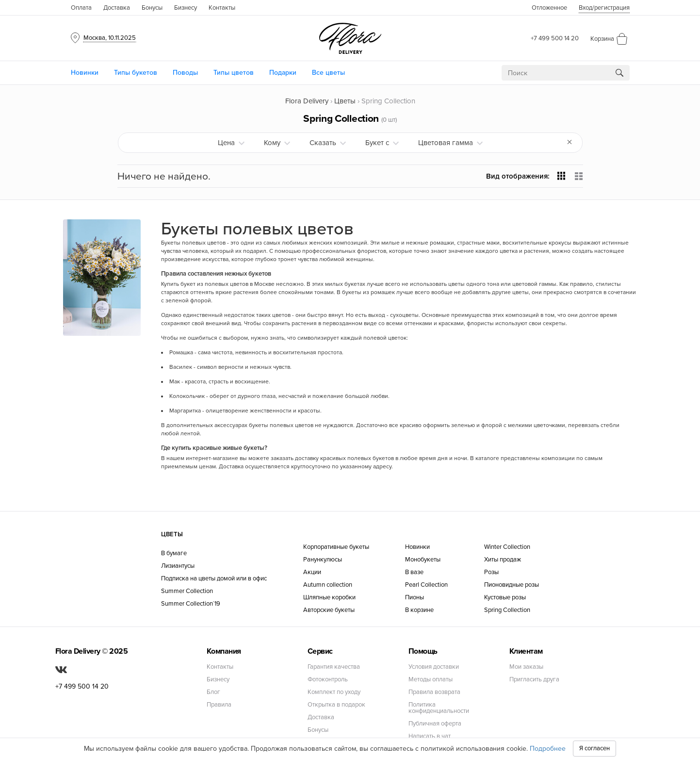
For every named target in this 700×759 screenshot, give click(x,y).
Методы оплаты (431, 680)
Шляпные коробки (329, 598)
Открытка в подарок (336, 705)
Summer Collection (187, 591)
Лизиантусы (178, 566)
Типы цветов (234, 73)
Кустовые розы (505, 598)
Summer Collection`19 (191, 604)
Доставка (117, 8)
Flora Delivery (307, 101)
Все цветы (328, 73)
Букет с (377, 143)
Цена (226, 143)
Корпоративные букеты (336, 547)
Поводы (185, 73)
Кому (272, 143)
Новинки (85, 73)
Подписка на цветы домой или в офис (214, 579)
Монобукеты (423, 560)
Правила (219, 705)
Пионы (415, 598)
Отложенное (549, 8)
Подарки (283, 73)
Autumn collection (328, 585)
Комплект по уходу (334, 692)
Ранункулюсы (323, 560)
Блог (213, 692)
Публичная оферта (435, 724)
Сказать (323, 143)
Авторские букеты (329, 610)
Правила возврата (434, 692)
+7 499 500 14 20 (555, 38)
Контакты (222, 8)
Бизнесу (186, 8)
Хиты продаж (503, 560)
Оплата (81, 8)
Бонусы (152, 8)
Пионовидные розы (512, 585)
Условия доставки (434, 667)
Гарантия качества (334, 667)
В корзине (419, 610)
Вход (604, 8)
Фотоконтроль (328, 680)
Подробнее (548, 749)
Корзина (602, 39)
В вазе (414, 572)
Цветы (345, 101)
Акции (312, 572)
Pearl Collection (426, 585)
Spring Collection (507, 610)
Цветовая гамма (446, 143)
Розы (491, 572)
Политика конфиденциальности (439, 708)
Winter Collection (507, 547)
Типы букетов (136, 73)
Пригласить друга (534, 680)
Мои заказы (526, 667)
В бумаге (174, 553)
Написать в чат (430, 736)
